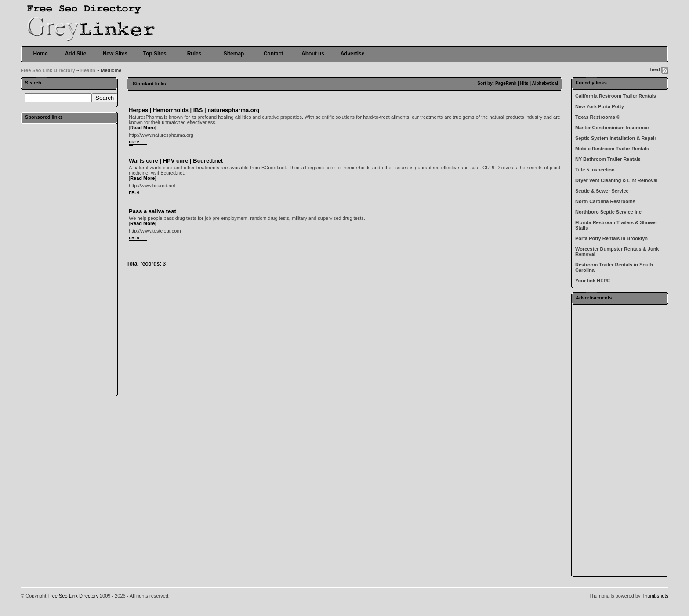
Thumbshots (655, 596)
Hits (524, 83)
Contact (274, 54)
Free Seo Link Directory (48, 70)
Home (40, 54)
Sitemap (234, 54)
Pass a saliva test (152, 211)
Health (88, 70)
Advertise (353, 54)
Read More (142, 128)
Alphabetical (545, 83)
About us (313, 54)
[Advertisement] (69, 259)
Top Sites (154, 54)
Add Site (76, 54)
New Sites (115, 54)
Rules (194, 54)
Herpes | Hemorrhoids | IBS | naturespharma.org (194, 110)
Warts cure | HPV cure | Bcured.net (176, 161)
